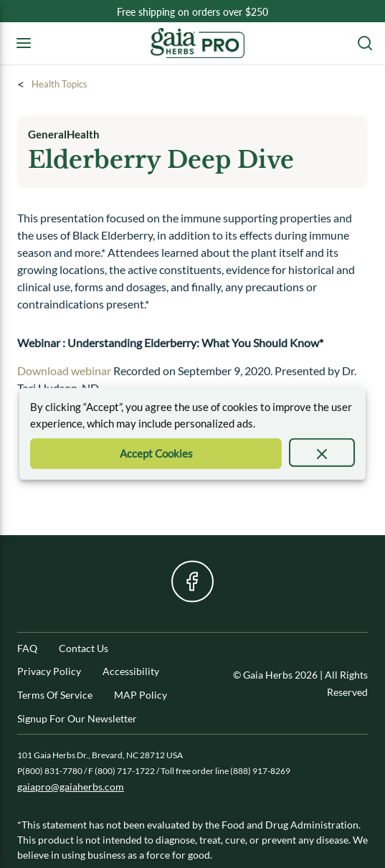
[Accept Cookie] (156, 454)
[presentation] (322, 453)
